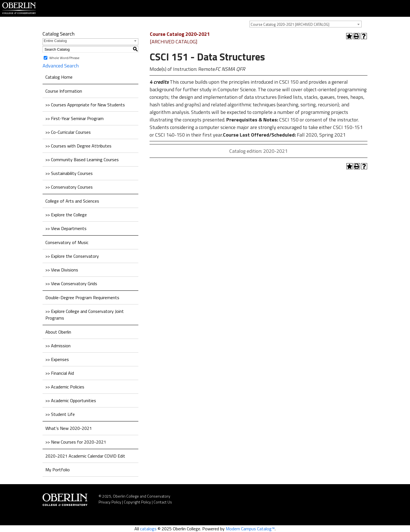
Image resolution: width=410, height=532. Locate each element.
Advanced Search (61, 66)
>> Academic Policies (65, 387)
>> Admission (58, 346)
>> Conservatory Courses (69, 187)
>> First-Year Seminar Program (74, 118)
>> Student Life (60, 414)
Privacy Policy (110, 502)
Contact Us (163, 502)
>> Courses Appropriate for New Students (85, 105)
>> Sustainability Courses (69, 173)
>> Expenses (57, 359)
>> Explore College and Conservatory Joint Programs (85, 315)
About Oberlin (58, 332)
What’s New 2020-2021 (69, 428)
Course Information (64, 91)
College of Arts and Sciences (72, 201)
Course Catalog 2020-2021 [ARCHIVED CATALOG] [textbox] (290, 24)
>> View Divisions (62, 270)
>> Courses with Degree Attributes (78, 146)
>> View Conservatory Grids (71, 283)
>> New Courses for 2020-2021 (76, 442)
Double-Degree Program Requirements (82, 297)
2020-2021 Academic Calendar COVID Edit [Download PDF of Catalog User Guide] (85, 456)
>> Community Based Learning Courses (82, 160)
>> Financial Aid (60, 373)
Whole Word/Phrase (64, 58)
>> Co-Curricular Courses (68, 132)
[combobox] (306, 24)
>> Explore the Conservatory (72, 256)
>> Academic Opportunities (71, 400)
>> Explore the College (66, 215)
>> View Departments (66, 228)
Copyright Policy (137, 502)
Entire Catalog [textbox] (55, 41)
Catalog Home (59, 77)
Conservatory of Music (67, 242)
